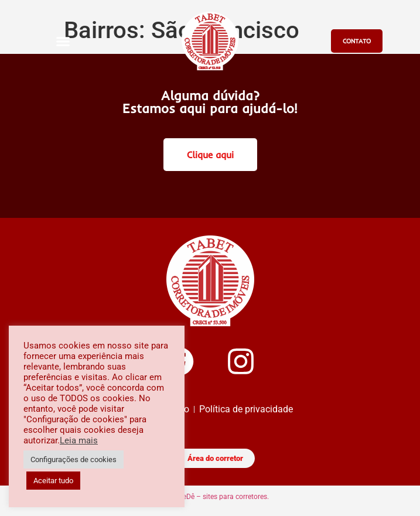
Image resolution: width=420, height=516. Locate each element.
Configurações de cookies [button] (74, 459)
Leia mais (79, 440)
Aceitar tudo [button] (53, 481)
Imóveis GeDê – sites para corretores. (210, 497)
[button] (63, 41)
